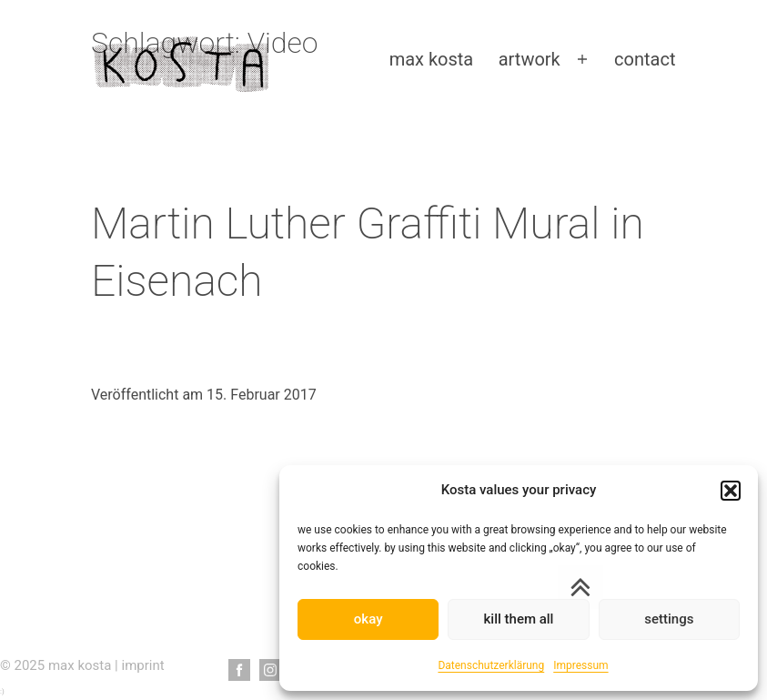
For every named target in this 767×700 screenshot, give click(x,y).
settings (669, 619)
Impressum (580, 665)
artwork (530, 59)
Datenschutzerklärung (491, 665)
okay (368, 619)
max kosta (432, 59)
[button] (731, 491)
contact (645, 59)
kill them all (519, 619)
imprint (143, 665)
